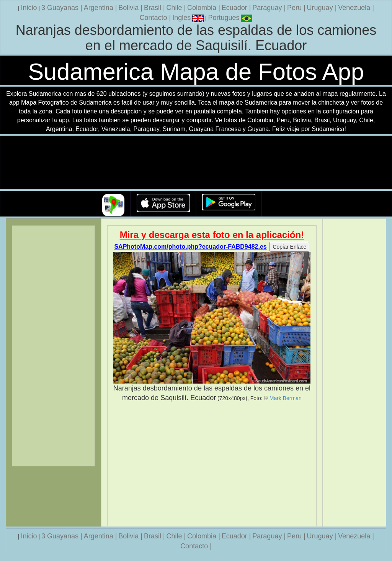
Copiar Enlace (289, 247)
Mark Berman (286, 398)
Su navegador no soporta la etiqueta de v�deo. (196, 163)
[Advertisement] (212, 464)
